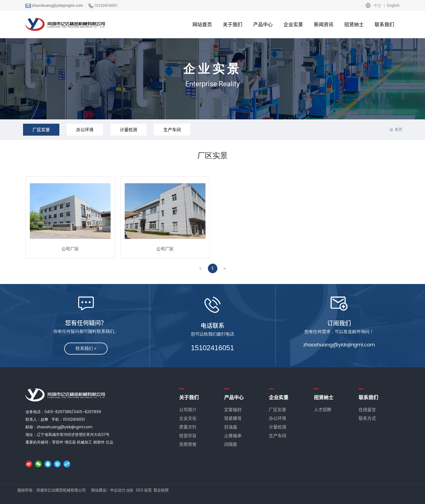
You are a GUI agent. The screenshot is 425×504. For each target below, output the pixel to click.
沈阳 (130, 490)
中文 (378, 5)
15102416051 (106, 5)
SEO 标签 (144, 490)
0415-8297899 (87, 412)
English (393, 5)
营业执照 (161, 490)
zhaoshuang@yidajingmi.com (57, 5)
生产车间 (172, 130)
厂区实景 (41, 130)
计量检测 (128, 130)
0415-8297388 (58, 412)
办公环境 (85, 130)
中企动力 (118, 490)
